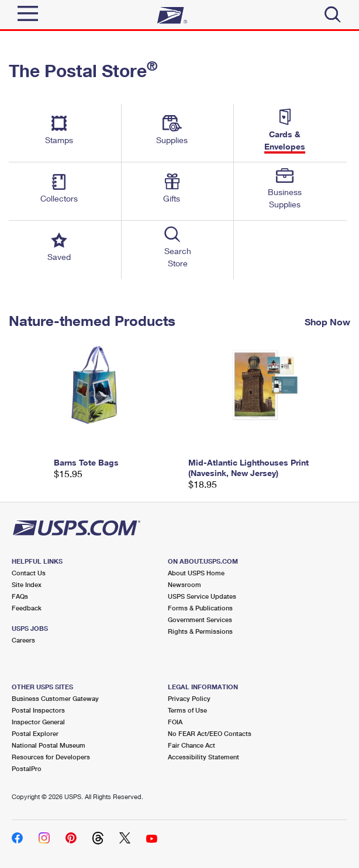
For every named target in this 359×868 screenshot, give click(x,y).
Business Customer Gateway (55, 698)
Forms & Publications (200, 608)
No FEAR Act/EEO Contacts (210, 733)
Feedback (27, 608)
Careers (23, 640)
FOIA (175, 722)
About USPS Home (196, 573)
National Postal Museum (49, 745)
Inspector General (38, 722)
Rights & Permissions (200, 631)
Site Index (27, 584)
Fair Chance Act (191, 745)
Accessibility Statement (203, 757)
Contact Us (29, 573)
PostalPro (27, 768)
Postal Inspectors (38, 710)
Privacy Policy (189, 698)
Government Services (200, 619)
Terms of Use (187, 710)
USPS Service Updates (202, 596)
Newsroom (184, 584)
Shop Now (327, 321)
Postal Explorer (35, 733)
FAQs (20, 596)
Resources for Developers (51, 757)
